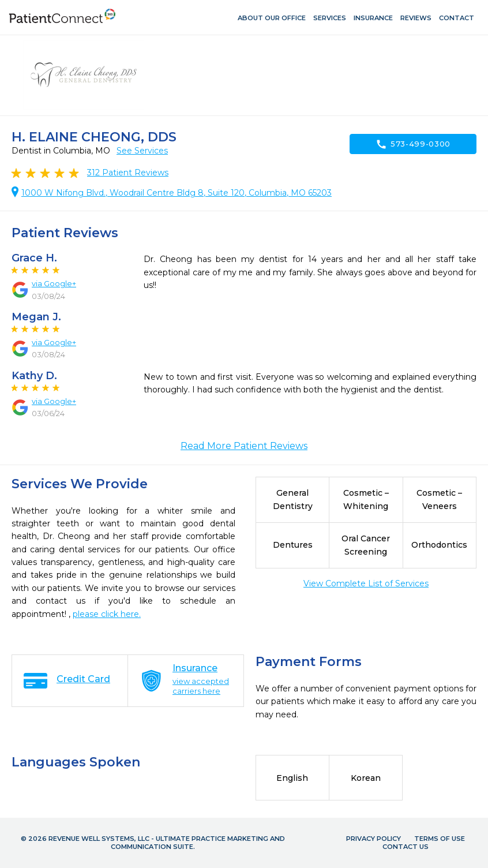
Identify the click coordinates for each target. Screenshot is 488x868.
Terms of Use (440, 839)
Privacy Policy (373, 839)
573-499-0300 (413, 144)
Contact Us (406, 847)
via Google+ (54, 283)
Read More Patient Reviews (244, 446)
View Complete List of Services (366, 583)
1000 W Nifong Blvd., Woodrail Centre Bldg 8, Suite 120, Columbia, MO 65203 (177, 193)
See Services (142, 151)
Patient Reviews (128, 173)
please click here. (107, 614)
